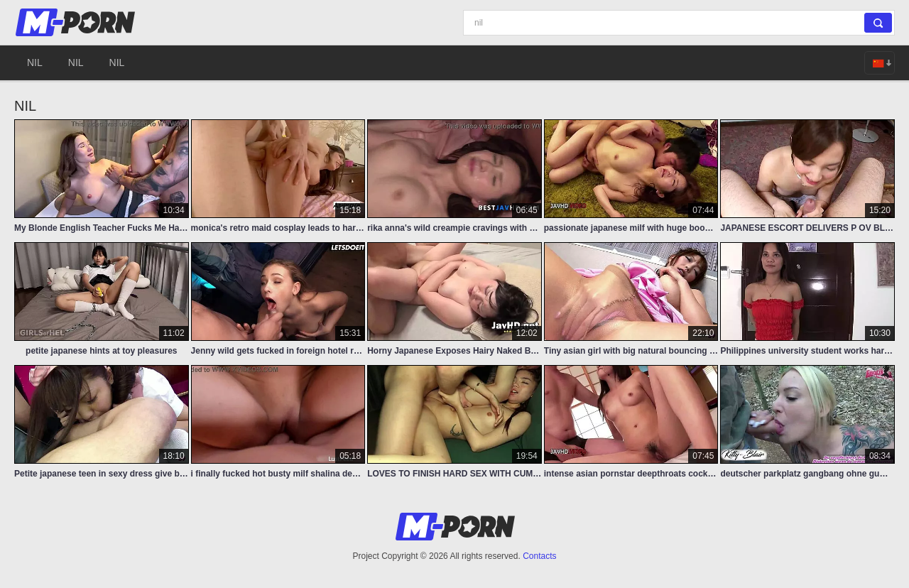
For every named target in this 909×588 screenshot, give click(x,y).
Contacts (539, 556)
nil (35, 62)
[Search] (679, 23)
